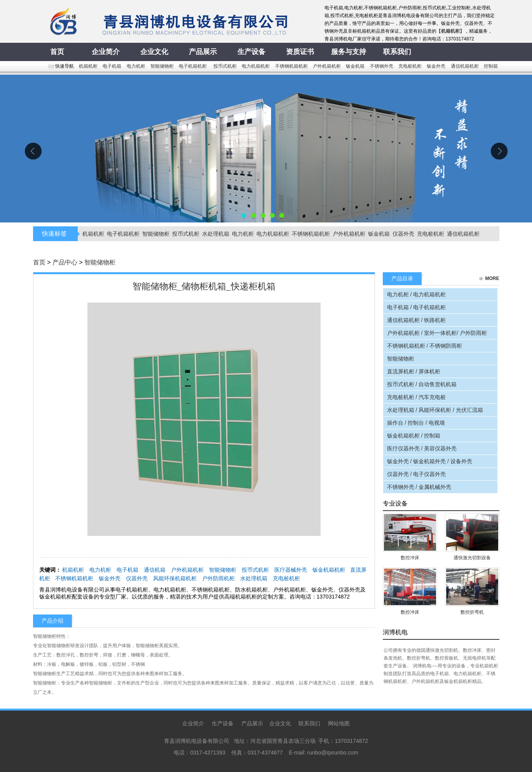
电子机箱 (112, 66)
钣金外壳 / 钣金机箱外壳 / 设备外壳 (430, 461)
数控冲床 (410, 558)
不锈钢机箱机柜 (291, 66)
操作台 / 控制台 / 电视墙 (416, 423)
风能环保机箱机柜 (175, 578)
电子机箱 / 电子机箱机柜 (417, 307)
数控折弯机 (472, 612)
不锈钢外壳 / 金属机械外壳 (419, 487)
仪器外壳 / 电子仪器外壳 (417, 474)
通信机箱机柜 (465, 66)
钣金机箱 (355, 66)
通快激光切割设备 (472, 558)
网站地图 (339, 723)
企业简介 (193, 723)
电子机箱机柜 (193, 66)
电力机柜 (136, 66)
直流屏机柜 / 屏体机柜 (414, 371)
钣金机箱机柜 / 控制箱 (414, 436)
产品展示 (252, 723)
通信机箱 (155, 570)
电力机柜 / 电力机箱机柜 (417, 294)
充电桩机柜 (410, 66)
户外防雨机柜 (218, 578)
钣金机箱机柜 (329, 570)
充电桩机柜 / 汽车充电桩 (417, 397)
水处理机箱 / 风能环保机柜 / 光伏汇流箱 (435, 410)
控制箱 (491, 66)
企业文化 (280, 723)
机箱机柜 (88, 66)
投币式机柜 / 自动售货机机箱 (422, 384)
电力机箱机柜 (256, 66)
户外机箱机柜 (327, 66)
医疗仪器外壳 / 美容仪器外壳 (422, 448)
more (492, 278)
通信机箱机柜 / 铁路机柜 (417, 320)
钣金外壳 (436, 66)
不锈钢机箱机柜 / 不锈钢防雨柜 (425, 346)
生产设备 (223, 723)
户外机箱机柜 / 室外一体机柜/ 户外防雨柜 (437, 333)
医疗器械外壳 (291, 570)
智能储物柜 (162, 66)
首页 (39, 262)
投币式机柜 (225, 66)
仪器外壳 (403, 234)
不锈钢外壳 (382, 66)
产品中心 (65, 262)
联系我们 (309, 723)
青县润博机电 (266, 149)
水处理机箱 (216, 234)
